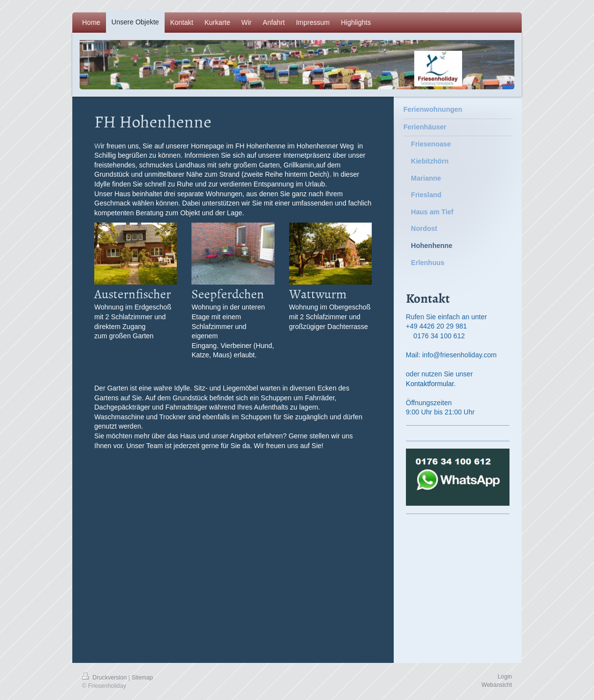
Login (505, 677)
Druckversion (105, 678)
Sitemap (142, 678)
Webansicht (497, 685)
